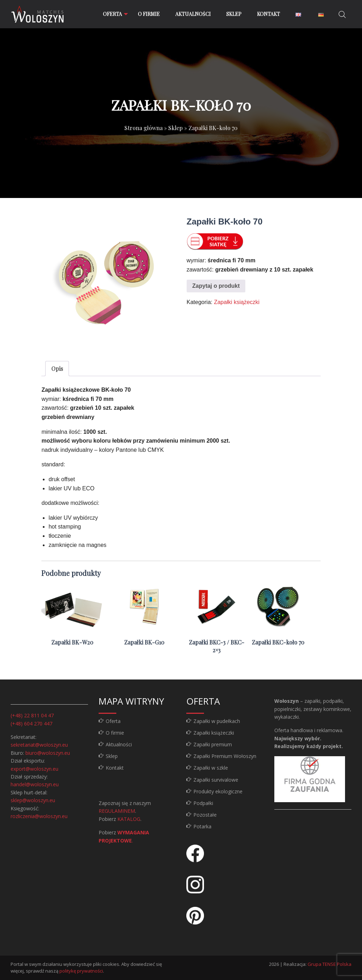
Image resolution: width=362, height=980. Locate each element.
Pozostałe (205, 815)
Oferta (112, 14)
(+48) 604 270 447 (31, 724)
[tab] (57, 369)
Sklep (234, 14)
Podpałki (203, 803)
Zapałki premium (213, 744)
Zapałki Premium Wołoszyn (225, 756)
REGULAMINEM (117, 811)
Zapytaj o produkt (216, 286)
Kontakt (268, 14)
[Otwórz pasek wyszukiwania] (342, 14)
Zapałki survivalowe (216, 780)
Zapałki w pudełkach (217, 721)
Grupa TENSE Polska (329, 964)
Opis (57, 369)
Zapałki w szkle (211, 768)
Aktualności (193, 14)
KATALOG (129, 819)
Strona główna (144, 128)
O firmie (149, 14)
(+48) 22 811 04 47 (32, 715)
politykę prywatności (81, 971)
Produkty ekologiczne (218, 791)
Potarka (202, 826)
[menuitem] (112, 14)
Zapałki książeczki (237, 302)
